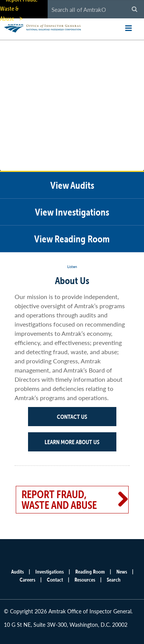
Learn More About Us (72, 442)
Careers (27, 580)
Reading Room (90, 572)
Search (114, 580)
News (122, 572)
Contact (55, 580)
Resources (85, 580)
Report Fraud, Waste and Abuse (59, 500)
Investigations (50, 572)
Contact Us (72, 417)
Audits (17, 572)
